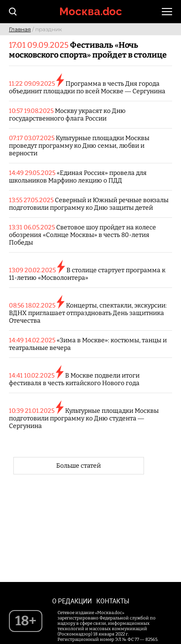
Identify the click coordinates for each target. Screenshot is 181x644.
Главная (20, 29)
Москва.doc (91, 11)
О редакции (72, 601)
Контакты (113, 601)
